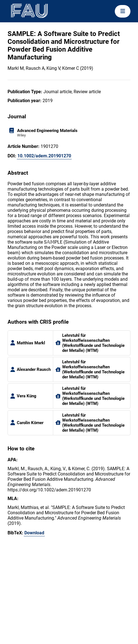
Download (34, 533)
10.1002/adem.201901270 (44, 156)
